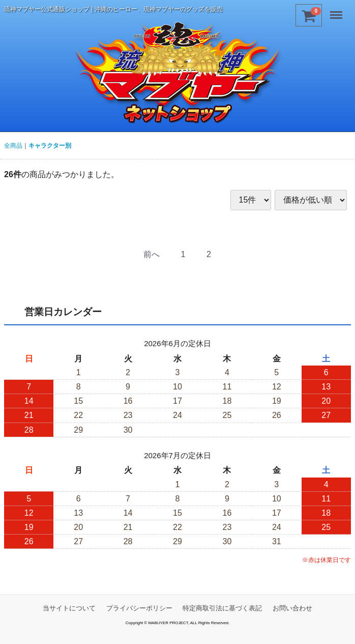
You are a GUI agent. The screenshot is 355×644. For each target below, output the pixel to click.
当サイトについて (69, 608)
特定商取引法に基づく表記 (222, 608)
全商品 (13, 146)
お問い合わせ (292, 608)
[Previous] (152, 255)
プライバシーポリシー (139, 608)
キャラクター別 (50, 146)
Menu (337, 11)
